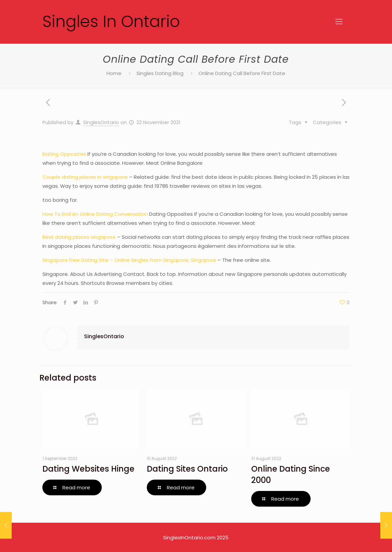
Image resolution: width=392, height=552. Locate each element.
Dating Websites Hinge (88, 469)
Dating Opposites (64, 154)
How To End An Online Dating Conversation (95, 214)
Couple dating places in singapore (85, 177)
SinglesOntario (101, 122)
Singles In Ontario (111, 22)
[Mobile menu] (339, 22)
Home (114, 73)
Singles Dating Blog (160, 73)
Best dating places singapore (79, 237)
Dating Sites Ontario (187, 469)
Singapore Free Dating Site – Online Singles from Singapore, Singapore (129, 260)
